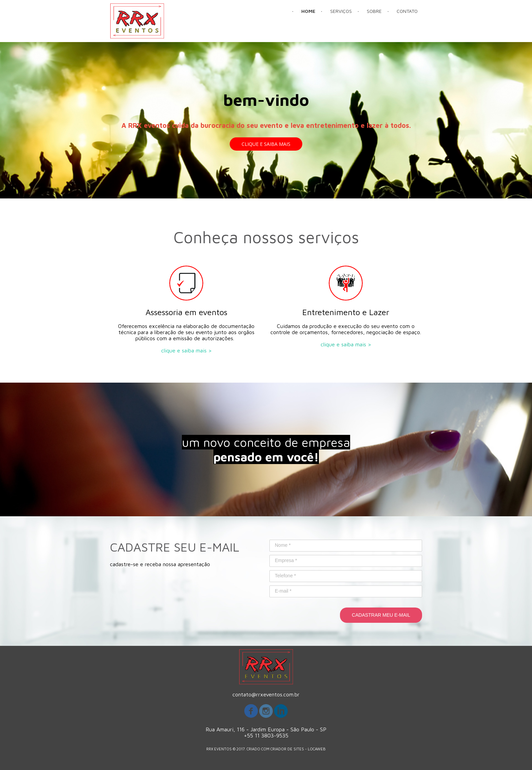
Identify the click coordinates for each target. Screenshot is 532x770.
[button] (266, 144)
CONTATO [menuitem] (407, 11)
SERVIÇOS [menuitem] (341, 11)
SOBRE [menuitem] (374, 11)
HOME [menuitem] (308, 11)
